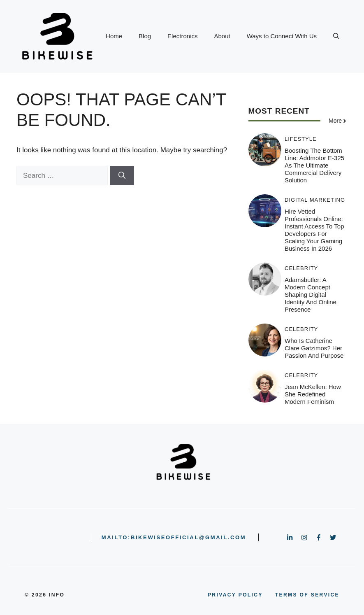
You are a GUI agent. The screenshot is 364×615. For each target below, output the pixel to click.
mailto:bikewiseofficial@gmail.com (174, 537)
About (222, 36)
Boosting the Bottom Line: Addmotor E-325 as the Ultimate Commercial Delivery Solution (314, 165)
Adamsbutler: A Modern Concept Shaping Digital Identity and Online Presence (311, 295)
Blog (145, 36)
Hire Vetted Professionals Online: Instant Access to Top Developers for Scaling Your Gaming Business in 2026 (314, 230)
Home (114, 36)
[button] (336, 36)
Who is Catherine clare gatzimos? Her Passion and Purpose (314, 348)
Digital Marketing (315, 200)
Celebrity (301, 268)
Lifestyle (301, 139)
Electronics (182, 36)
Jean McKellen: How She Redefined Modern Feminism (313, 394)
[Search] (122, 176)
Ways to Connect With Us (282, 36)
